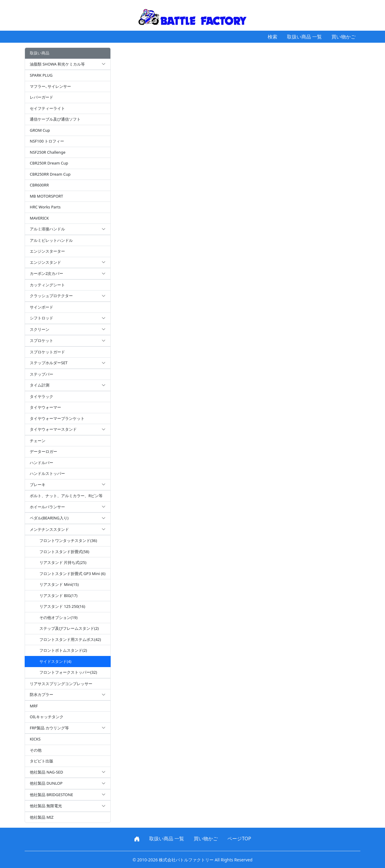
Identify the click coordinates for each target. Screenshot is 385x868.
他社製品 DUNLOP (68, 783)
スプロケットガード (47, 352)
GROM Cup (40, 130)
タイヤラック (42, 396)
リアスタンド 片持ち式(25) (63, 562)
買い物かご (343, 37)
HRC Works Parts (45, 207)
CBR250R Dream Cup (49, 163)
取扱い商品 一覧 (304, 37)
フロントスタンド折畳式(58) (64, 552)
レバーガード (42, 97)
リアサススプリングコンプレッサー (61, 684)
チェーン (38, 441)
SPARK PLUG (41, 75)
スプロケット (68, 341)
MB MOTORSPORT (46, 196)
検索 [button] (273, 37)
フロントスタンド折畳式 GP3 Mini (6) (72, 574)
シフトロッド (68, 318)
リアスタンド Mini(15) (59, 584)
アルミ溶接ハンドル (68, 229)
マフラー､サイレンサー (50, 86)
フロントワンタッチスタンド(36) (68, 540)
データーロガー (43, 451)
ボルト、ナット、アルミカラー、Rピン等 (66, 496)
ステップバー (42, 374)
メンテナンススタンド (68, 530)
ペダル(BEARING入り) (68, 518)
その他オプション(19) (59, 617)
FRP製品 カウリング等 (68, 728)
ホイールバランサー (68, 507)
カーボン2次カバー (68, 274)
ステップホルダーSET (68, 363)
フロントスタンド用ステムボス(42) (70, 639)
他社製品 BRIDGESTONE (68, 795)
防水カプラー (68, 695)
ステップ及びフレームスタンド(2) (69, 628)
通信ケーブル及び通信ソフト (55, 119)
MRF (34, 706)
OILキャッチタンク (47, 717)
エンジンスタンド (68, 263)
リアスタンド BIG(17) (58, 596)
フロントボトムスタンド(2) (63, 650)
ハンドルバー (42, 463)
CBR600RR (39, 185)
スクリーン (68, 330)
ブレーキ (68, 485)
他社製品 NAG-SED (68, 772)
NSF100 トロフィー (47, 141)
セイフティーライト (47, 108)
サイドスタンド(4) (55, 661)
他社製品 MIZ (42, 817)
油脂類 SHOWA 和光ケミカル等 (68, 64)
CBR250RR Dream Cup (50, 174)
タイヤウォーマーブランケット (57, 418)
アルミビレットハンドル (51, 240)
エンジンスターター (47, 251)
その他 (36, 750)
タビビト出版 (42, 761)
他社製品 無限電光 (68, 806)
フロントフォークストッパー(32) (68, 672)
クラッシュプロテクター (68, 296)
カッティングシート (47, 285)
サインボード (42, 307)
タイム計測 (68, 385)
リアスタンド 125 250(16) (62, 606)
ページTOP (239, 839)
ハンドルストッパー (47, 473)
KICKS (35, 739)
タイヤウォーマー (45, 407)
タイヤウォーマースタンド (68, 429)
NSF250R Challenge (48, 152)
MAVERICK (39, 218)
